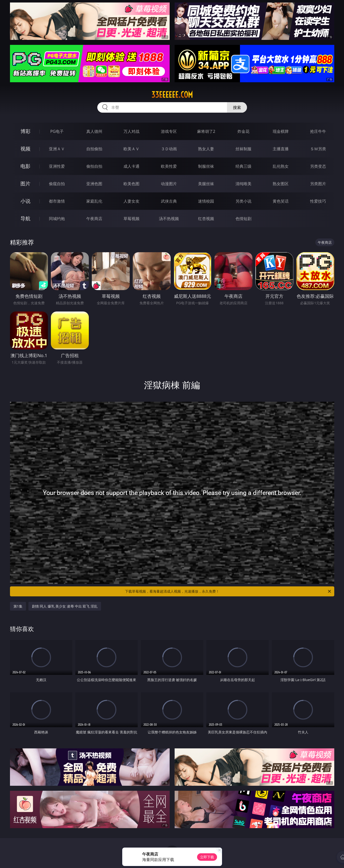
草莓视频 (131, 219)
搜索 (237, 107)
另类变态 (318, 166)
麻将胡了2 (206, 131)
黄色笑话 (281, 201)
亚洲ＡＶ (57, 149)
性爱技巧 (318, 201)
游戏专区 (169, 131)
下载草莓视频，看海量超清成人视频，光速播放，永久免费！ (228, 591)
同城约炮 (57, 219)
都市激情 (57, 201)
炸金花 (243, 131)
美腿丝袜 (206, 184)
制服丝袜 (206, 166)
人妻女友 (131, 201)
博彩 (25, 131)
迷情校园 (206, 201)
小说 (25, 201)
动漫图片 (169, 184)
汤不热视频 (169, 219)
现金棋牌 (281, 131)
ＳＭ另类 (318, 149)
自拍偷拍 (94, 149)
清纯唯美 (243, 184)
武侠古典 (169, 201)
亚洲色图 (94, 184)
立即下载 (207, 857)
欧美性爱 (169, 166)
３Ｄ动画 (169, 149)
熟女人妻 (206, 149)
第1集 (18, 606)
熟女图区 (281, 184)
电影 (25, 166)
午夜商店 (94, 219)
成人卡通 (131, 166)
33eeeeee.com (172, 95)
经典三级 (243, 166)
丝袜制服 (243, 149)
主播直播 (281, 149)
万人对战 (131, 131)
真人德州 (94, 131)
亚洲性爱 (57, 166)
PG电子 (57, 131)
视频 (25, 149)
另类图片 (318, 184)
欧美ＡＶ (131, 149)
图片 (25, 184)
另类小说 (243, 201)
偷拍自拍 (94, 166)
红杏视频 (206, 219)
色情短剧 (243, 219)
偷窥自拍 (57, 184)
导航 (25, 218)
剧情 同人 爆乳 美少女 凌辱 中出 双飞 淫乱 (65, 606)
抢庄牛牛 (318, 131)
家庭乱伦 (94, 201)
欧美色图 (131, 184)
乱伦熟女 (281, 166)
